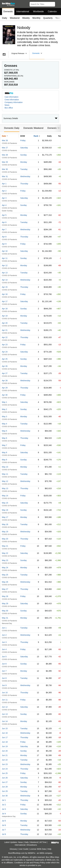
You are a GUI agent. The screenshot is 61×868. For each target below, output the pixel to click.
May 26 (5, 582)
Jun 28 (5, 787)
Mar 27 (5, 148)
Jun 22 (5, 760)
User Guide (23, 849)
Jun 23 (5, 764)
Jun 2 (4, 635)
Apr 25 (5, 359)
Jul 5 (4, 821)
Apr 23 (5, 345)
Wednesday (25, 176)
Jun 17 (5, 737)
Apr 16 (5, 294)
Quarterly (48, 18)
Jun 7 (4, 671)
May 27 (5, 589)
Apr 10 (5, 251)
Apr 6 (4, 222)
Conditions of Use (22, 863)
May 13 (5, 488)
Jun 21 (5, 755)
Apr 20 (5, 323)
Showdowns (32, 845)
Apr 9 (4, 244)
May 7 (4, 445)
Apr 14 (5, 280)
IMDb (42, 853)
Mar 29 (5, 162)
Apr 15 (5, 287)
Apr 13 (5, 273)
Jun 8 (4, 678)
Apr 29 (5, 388)
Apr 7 (4, 229)
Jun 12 (5, 707)
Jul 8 (4, 834)
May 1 (4, 402)
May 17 (5, 517)
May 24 (5, 568)
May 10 (5, 467)
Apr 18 (5, 309)
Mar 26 (5, 140)
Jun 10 (5, 693)
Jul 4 (4, 814)
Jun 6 (4, 664)
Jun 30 (5, 796)
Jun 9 (4, 685)
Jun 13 (5, 714)
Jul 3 (4, 809)
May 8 (4, 452)
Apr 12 (5, 265)
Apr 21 (5, 330)
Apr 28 (5, 381)
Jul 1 (4, 800)
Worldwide (38, 11)
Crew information (12, 100)
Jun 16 (5, 733)
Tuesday (24, 169)
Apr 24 (5, 352)
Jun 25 (5, 773)
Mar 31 (5, 176)
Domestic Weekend (33, 128)
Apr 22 (5, 337)
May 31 (5, 618)
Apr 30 (5, 395)
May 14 (5, 496)
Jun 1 (4, 628)
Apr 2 (4, 191)
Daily (5, 18)
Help (49, 849)
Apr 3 (4, 198)
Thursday (24, 184)
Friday (23, 140)
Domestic (8, 11)
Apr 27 (5, 373)
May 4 (4, 424)
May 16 (5, 510)
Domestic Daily (12, 128)
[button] (58, 4)
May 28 (5, 596)
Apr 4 (4, 205)
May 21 (5, 546)
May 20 (5, 539)
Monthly (37, 18)
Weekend (15, 18)
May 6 (4, 438)
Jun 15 (5, 728)
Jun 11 (5, 700)
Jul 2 (4, 805)
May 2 (4, 409)
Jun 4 (4, 649)
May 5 (4, 431)
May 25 (5, 575)
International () (14, 76)
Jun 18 (5, 742)
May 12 (5, 481)
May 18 (5, 524)
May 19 (5, 532)
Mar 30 (5, 169)
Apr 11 (5, 258)
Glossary (13, 849)
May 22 (5, 553)
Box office (9, 108)
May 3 (4, 416)
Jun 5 (4, 657)
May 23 (5, 560)
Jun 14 (5, 721)
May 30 (5, 611)
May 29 (5, 604)
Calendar (53, 11)
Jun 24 (5, 769)
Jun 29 (5, 791)
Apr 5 (4, 215)
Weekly (26, 18)
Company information (14, 102)
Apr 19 (5, 316)
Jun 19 (5, 746)
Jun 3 (4, 642)
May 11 (5, 474)
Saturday (24, 148)
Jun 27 (5, 782)
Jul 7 (4, 830)
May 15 (5, 503)
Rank (36, 136)
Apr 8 (4, 237)
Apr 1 (4, 184)
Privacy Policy (39, 863)
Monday (24, 162)
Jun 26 (5, 778)
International (23, 11)
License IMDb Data (38, 849)
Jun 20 (5, 751)
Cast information (11, 97)
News (7, 105)
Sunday (23, 155)
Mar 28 (5, 155)
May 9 (4, 460)
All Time (43, 842)
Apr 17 (5, 301)
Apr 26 (5, 366)
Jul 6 (4, 825)
